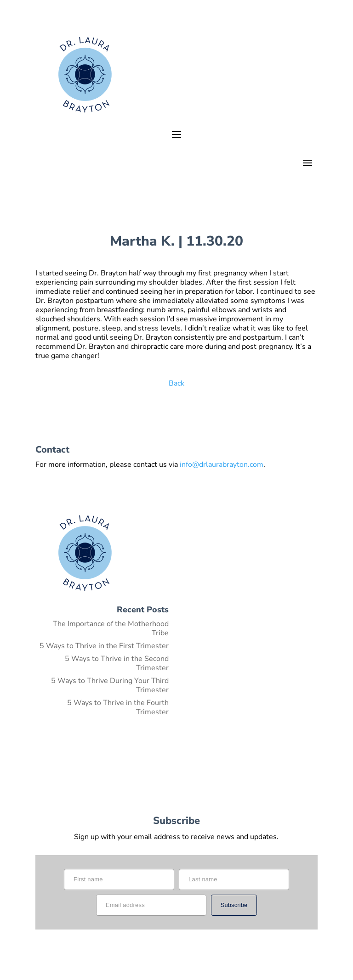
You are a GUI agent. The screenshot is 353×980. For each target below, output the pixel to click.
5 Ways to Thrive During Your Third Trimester (110, 685)
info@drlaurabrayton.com (222, 465)
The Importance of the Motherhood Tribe (111, 628)
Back (176, 383)
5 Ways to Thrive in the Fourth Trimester (118, 707)
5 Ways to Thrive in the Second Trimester (117, 663)
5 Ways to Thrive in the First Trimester (104, 646)
